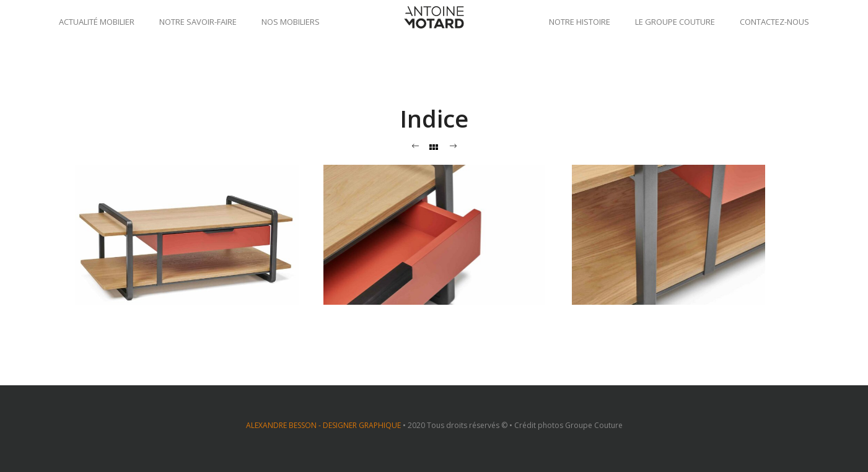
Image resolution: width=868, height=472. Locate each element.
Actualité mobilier (97, 22)
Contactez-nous (774, 22)
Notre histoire (580, 22)
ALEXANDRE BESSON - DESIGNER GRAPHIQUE (323, 425)
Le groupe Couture (675, 22)
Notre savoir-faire (198, 22)
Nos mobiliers (291, 22)
